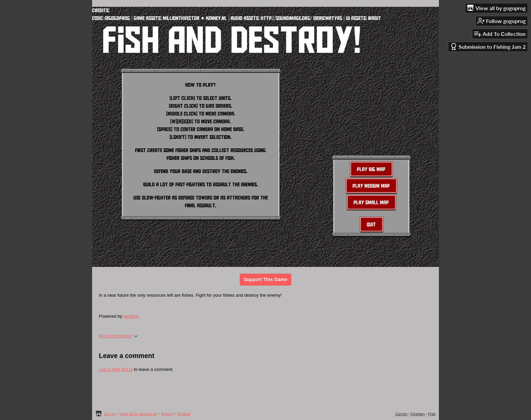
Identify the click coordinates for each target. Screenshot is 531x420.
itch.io (110, 414)
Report (167, 414)
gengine (131, 316)
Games (401, 414)
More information (118, 336)
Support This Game (265, 279)
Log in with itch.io (116, 369)
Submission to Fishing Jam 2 (488, 47)
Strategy (418, 414)
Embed (184, 414)
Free (432, 414)
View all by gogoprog (138, 414)
